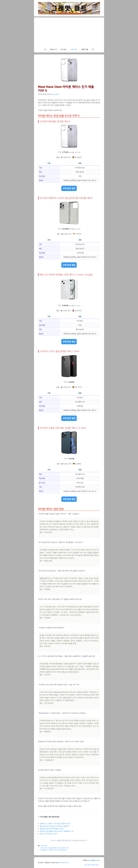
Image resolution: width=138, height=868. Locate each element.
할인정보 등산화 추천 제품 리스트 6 (52, 829)
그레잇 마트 (74, 49)
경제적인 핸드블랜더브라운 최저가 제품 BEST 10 (57, 831)
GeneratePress (64, 863)
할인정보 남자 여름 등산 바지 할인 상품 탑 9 (55, 826)
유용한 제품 (85, 49)
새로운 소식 (53, 49)
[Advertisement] (69, 31)
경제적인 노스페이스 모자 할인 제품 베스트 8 (55, 824)
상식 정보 (63, 49)
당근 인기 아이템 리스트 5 (49, 834)
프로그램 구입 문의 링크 (91, 865)
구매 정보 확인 (69, 188)
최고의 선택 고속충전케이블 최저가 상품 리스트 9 (55, 848)
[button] (93, 49)
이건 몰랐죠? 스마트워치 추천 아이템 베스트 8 (54, 850)
